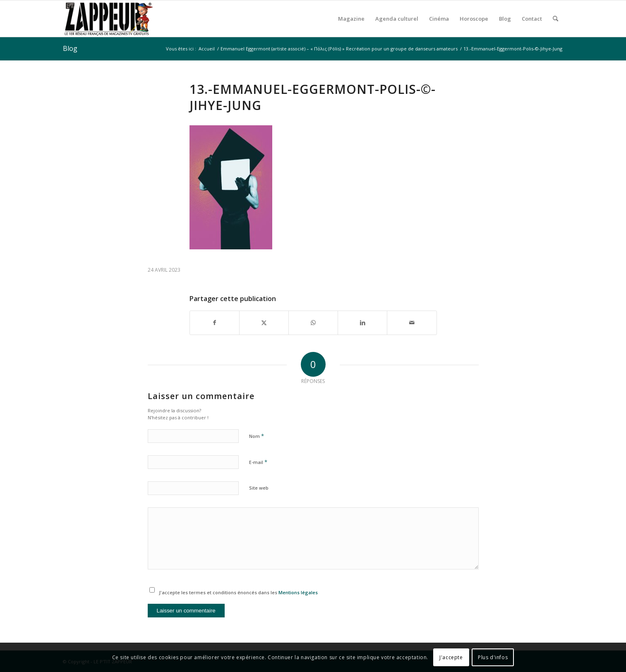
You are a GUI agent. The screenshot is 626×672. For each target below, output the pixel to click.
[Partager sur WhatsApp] (313, 323)
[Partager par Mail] (412, 323)
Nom (257, 436)
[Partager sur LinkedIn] (362, 323)
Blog (70, 48)
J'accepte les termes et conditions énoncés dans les (238, 592)
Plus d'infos (493, 657)
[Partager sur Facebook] (215, 323)
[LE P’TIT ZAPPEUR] (108, 19)
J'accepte (451, 657)
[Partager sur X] (264, 323)
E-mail (258, 462)
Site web (259, 488)
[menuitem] (351, 19)
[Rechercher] (555, 19)
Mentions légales (298, 592)
